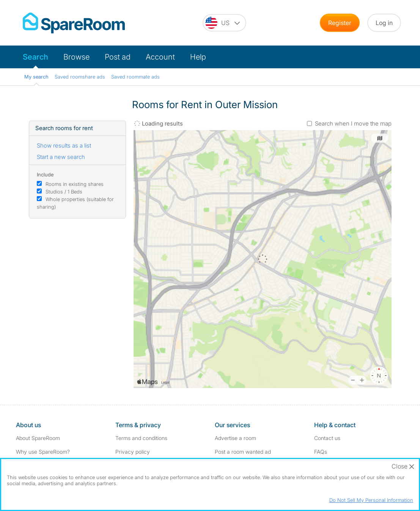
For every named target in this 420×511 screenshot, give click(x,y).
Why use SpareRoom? (43, 452)
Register (340, 23)
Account (160, 57)
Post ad (118, 57)
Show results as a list (64, 145)
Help (198, 57)
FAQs (321, 452)
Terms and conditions (141, 438)
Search (35, 57)
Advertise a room (235, 438)
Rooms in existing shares (75, 184)
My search (36, 77)
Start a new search (61, 157)
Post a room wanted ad (243, 452)
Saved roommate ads (135, 77)
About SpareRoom (38, 438)
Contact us (327, 438)
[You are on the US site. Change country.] (224, 23)
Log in (384, 23)
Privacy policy (133, 452)
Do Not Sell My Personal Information (371, 500)
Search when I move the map (353, 123)
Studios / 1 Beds (64, 192)
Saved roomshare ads (80, 77)
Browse (76, 57)
